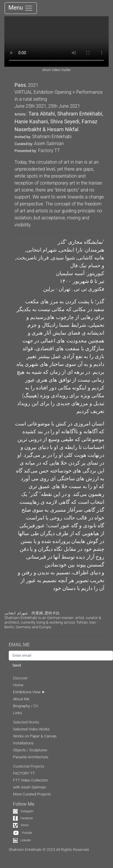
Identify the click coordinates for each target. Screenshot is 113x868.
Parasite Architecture (31, 757)
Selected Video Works (31, 729)
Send (17, 665)
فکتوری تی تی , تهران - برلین (74, 289)
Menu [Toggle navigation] (21, 8)
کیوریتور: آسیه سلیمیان (80, 273)
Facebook (23, 818)
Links (18, 713)
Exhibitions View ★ (29, 692)
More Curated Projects (32, 794)
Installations (23, 743)
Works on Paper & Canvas (35, 736)
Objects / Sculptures (30, 750)
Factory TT (49, 150)
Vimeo (21, 825)
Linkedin (22, 840)
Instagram (23, 811)
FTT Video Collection (31, 780)
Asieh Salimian (49, 144)
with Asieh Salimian (30, 787)
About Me (21, 699)
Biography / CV (26, 706)
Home (18, 685)
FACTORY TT (24, 773)
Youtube (23, 833)
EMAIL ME (22, 645)
